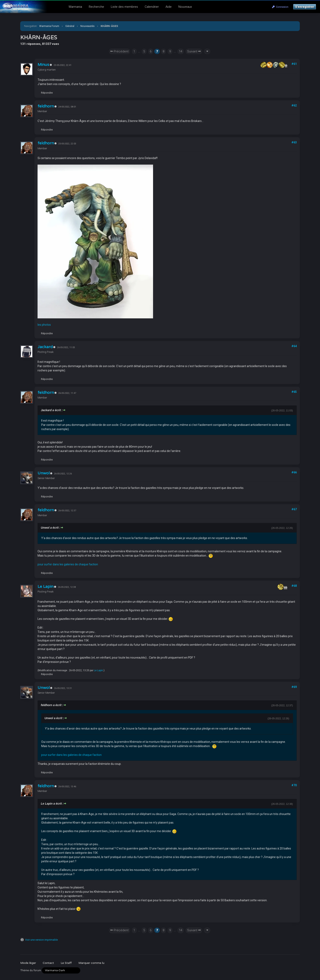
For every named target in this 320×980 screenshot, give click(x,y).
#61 (294, 64)
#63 (294, 142)
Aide (169, 7)
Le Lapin (46, 587)
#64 (294, 346)
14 (181, 51)
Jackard (45, 347)
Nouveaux (185, 7)
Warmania (75, 7)
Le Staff (66, 963)
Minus (43, 65)
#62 (294, 105)
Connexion (280, 7)
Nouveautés (87, 26)
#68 (294, 586)
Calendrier (152, 7)
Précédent (119, 51)
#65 (294, 392)
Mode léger (28, 963)
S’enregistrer (305, 7)
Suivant (194, 51)
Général (70, 26)
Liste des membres (124, 7)
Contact (48, 963)
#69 (294, 687)
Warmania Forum (49, 26)
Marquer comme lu (91, 963)
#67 (294, 509)
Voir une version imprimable (41, 940)
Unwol (44, 473)
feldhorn (46, 106)
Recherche (96, 7)
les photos (44, 325)
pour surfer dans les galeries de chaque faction (68, 564)
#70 (294, 785)
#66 (294, 472)
